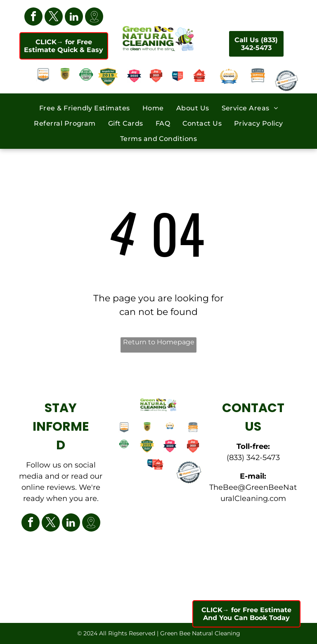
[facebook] (33, 18)
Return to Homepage (159, 342)
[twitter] (54, 18)
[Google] (94, 18)
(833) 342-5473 (253, 458)
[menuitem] (85, 108)
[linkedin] (74, 18)
